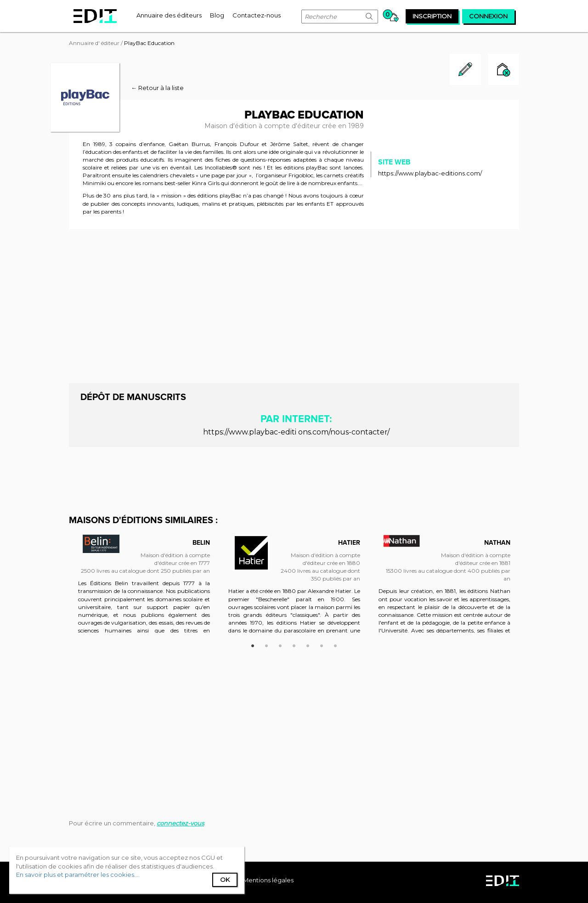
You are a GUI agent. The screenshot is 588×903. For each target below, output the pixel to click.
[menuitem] (169, 15)
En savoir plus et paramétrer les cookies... (77, 875)
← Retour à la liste (157, 88)
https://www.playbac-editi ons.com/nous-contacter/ (296, 432)
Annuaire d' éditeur (94, 43)
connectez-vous (180, 823)
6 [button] (322, 644)
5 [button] (308, 644)
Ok (225, 880)
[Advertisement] (294, 305)
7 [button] (335, 644)
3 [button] (280, 644)
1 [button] (253, 644)
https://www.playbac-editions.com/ (430, 173)
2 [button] (266, 644)
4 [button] (294, 644)
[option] (144, 588)
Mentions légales (268, 880)
